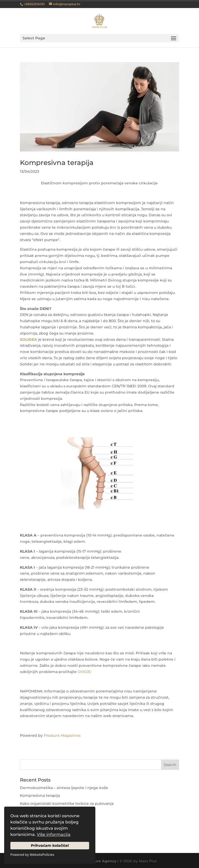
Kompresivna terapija (57, 163)
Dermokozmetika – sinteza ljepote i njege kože (64, 788)
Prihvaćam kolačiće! (50, 845)
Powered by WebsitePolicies (32, 855)
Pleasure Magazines (62, 735)
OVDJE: (85, 672)
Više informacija (54, 834)
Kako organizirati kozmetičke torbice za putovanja (67, 804)
